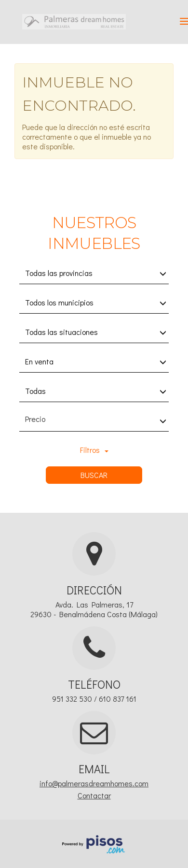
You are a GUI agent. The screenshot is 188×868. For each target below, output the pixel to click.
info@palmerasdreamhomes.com (94, 783)
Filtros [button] (94, 450)
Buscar (94, 475)
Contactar (94, 795)
